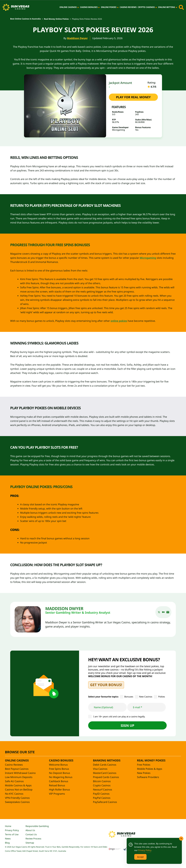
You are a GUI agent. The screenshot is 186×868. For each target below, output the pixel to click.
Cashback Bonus (59, 781)
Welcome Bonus (58, 765)
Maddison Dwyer (77, 38)
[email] (168, 612)
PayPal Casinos (102, 798)
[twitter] (159, 612)
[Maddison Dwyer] (28, 619)
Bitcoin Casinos (102, 781)
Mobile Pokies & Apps (150, 769)
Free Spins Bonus (59, 769)
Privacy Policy (12, 830)
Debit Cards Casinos (105, 765)
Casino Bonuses (89, 7)
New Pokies (144, 773)
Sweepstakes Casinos (17, 802)
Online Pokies (109, 7)
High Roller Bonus (59, 790)
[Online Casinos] (78, 7)
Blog (7, 843)
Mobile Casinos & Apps (18, 785)
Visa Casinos (100, 769)
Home (8, 826)
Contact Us (31, 834)
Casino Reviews (128, 7)
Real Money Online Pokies (56, 19)
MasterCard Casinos (105, 773)
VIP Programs (57, 794)
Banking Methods (107, 760)
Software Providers (148, 777)
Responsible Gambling (37, 826)
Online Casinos (68, 7)
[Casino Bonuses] (99, 7)
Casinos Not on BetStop (19, 790)
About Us (30, 830)
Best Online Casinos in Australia (25, 19)
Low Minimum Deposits (19, 777)
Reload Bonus (57, 785)
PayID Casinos (101, 794)
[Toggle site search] (181, 7)
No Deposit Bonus (59, 773)
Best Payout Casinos (17, 769)
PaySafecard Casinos (105, 802)
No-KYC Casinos (14, 794)
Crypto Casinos (146, 7)
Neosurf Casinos (103, 790)
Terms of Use (12, 834)
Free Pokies (144, 765)
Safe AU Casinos (14, 781)
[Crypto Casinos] (156, 7)
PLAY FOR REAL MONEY (133, 97)
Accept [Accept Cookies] (140, 857)
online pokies (119, 321)
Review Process (33, 839)
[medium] (163, 612)
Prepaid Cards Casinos (106, 777)
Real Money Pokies (151, 760)
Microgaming (148, 258)
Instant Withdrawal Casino (20, 773)
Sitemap (30, 843)
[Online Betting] (176, 7)
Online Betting (167, 7)
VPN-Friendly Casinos (17, 798)
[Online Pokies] (118, 7)
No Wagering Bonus (61, 777)
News (8, 839)
